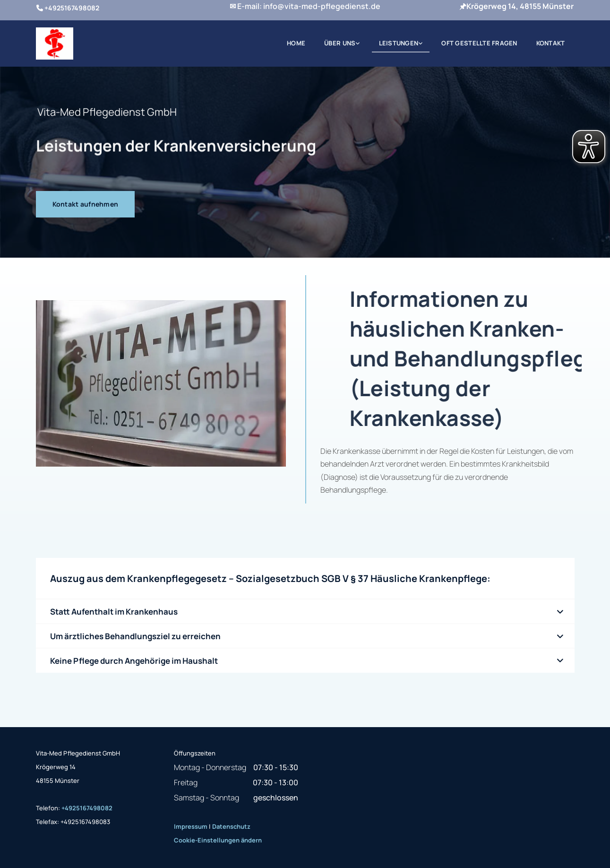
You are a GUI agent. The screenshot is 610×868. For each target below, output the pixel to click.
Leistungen (399, 43)
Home (296, 43)
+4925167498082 (87, 808)
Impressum (191, 826)
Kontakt (551, 43)
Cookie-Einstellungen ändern (218, 840)
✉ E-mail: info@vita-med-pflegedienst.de (305, 6)
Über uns (340, 43)
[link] (342, 44)
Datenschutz (231, 826)
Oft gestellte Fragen (479, 43)
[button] (86, 204)
